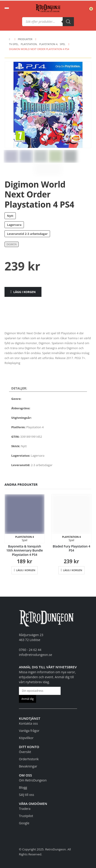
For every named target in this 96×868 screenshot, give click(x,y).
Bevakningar (28, 766)
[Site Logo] (48, 8)
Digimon (12, 244)
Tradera (25, 809)
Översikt (25, 752)
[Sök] (68, 22)
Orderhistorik (29, 759)
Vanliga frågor (29, 731)
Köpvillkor (26, 738)
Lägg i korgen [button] (26, 570)
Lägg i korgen (24, 292)
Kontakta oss (28, 723)
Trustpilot (26, 816)
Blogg (23, 787)
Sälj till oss (26, 795)
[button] (7, 8)
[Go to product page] (25, 519)
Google (24, 823)
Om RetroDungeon (33, 780)
